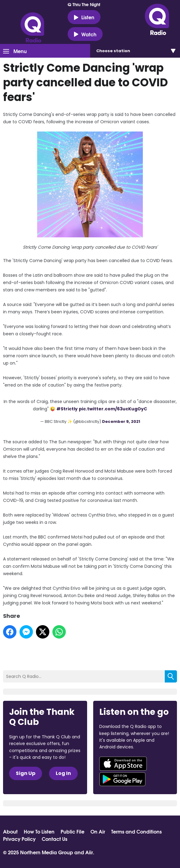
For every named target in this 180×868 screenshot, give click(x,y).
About (10, 831)
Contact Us (55, 839)
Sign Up (26, 773)
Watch (85, 34)
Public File (72, 831)
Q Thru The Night (84, 4)
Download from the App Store (123, 764)
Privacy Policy (19, 839)
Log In (63, 773)
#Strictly (67, 409)
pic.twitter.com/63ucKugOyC (113, 409)
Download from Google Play (122, 779)
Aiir (89, 852)
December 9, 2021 (121, 421)
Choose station (113, 51)
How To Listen (39, 831)
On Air (98, 831)
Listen (84, 17)
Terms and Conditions (136, 831)
